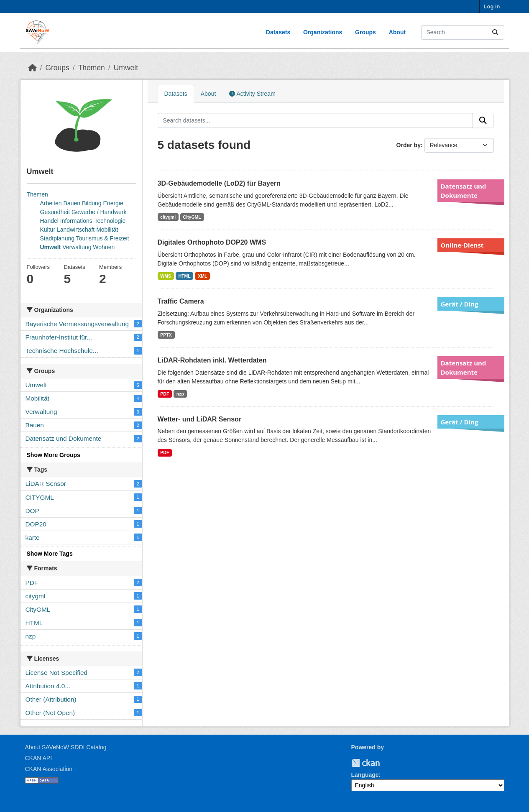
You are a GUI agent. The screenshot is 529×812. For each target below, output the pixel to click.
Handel (49, 221)
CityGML (192, 217)
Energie (113, 203)
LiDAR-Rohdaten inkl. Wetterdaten (212, 360)
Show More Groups (54, 455)
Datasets (278, 32)
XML (202, 276)
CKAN (365, 763)
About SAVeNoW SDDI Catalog (66, 747)
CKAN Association (49, 769)
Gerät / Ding (460, 304)
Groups (365, 32)
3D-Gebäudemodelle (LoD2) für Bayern (219, 183)
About (397, 32)
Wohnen (104, 247)
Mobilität (107, 230)
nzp (180, 394)
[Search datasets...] (463, 32)
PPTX (166, 335)
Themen (92, 68)
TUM (386, 763)
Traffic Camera (181, 301)
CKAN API (39, 758)
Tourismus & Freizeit (103, 238)
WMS (166, 276)
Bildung (92, 203)
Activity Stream (252, 94)
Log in (492, 6)
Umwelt (126, 68)
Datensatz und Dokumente (464, 191)
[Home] (33, 68)
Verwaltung (77, 247)
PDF (165, 394)
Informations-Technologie (93, 221)
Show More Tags (50, 554)
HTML (185, 276)
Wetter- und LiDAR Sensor (200, 419)
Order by (409, 145)
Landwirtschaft (76, 230)
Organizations (323, 32)
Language (365, 775)
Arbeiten (51, 203)
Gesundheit (55, 212)
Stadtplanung (57, 238)
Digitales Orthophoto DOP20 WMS (212, 242)
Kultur (48, 230)
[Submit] (495, 32)
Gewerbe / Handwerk (99, 212)
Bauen (72, 203)
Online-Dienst (462, 245)
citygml (168, 217)
